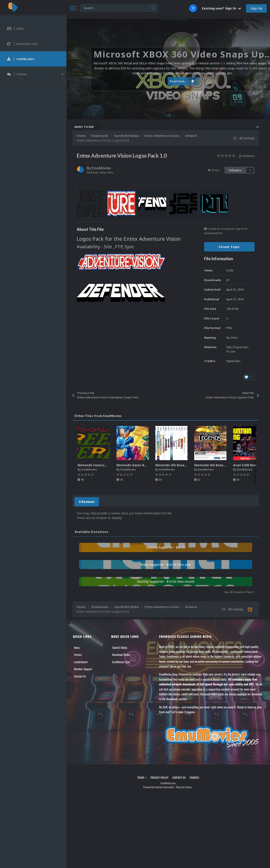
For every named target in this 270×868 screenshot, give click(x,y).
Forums (78, 655)
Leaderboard (81, 662)
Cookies (194, 777)
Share (214, 170)
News (77, 648)
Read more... (167, 81)
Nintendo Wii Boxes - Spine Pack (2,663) (187, 465)
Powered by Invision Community (158, 787)
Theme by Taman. (184, 787)
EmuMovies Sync (121, 662)
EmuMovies (101, 168)
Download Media (121, 655)
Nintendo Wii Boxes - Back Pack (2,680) (225, 465)
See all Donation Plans (239, 592)
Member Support (83, 669)
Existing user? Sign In (222, 8)
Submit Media (120, 648)
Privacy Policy (159, 777)
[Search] (119, 8)
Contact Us (80, 676)
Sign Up (256, 8)
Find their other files (100, 172)
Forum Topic (229, 247)
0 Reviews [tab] (87, 502)
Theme (142, 777)
